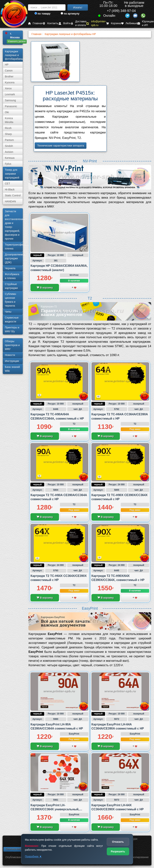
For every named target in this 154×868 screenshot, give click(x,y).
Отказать (118, 842)
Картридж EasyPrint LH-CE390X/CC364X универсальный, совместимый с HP (55, 809)
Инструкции (12, 361)
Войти (65, 23)
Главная (35, 23)
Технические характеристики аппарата (61, 146)
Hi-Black (10, 189)
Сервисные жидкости (12, 320)
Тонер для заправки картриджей (12, 174)
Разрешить (118, 851)
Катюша (10, 158)
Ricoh (8, 128)
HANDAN (10, 201)
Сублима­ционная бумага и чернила (11, 300)
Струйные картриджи (11, 286)
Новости (10, 355)
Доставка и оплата (78, 23)
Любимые (129, 23)
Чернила (10, 268)
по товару (42, 14)
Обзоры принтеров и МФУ (12, 345)
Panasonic (11, 106)
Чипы (8, 312)
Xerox (8, 88)
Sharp (8, 134)
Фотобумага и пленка (12, 276)
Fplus (8, 164)
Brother (9, 77)
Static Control (13, 195)
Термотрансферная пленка (14, 247)
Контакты (50, 23)
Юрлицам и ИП (146, 23)
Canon (9, 71)
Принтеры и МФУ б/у (12, 329)
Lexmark (10, 94)
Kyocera (10, 82)
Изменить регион (17, 42)
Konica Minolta (9, 120)
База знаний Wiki (12, 369)
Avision (9, 152)
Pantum (9, 140)
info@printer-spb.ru (96, 23)
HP (7, 65)
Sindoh (9, 146)
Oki (7, 112)
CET (7, 184)
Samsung (10, 100)
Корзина (113, 23)
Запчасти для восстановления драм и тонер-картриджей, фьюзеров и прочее (14, 225)
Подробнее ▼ (33, 856)
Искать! (78, 7)
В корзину (45, 288)
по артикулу (70, 14)
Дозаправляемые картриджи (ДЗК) (14, 258)
